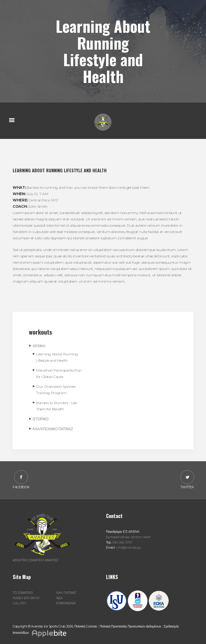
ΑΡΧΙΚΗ (39, 346)
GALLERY (20, 603)
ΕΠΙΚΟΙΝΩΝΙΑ (66, 603)
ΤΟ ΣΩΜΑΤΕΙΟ (23, 593)
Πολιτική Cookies (86, 626)
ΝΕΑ (59, 598)
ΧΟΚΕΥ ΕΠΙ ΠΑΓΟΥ (26, 598)
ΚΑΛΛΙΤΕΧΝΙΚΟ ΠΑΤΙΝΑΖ (53, 429)
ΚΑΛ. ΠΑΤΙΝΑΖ (66, 593)
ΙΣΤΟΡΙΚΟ (41, 419)
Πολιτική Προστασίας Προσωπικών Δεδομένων (130, 626)
